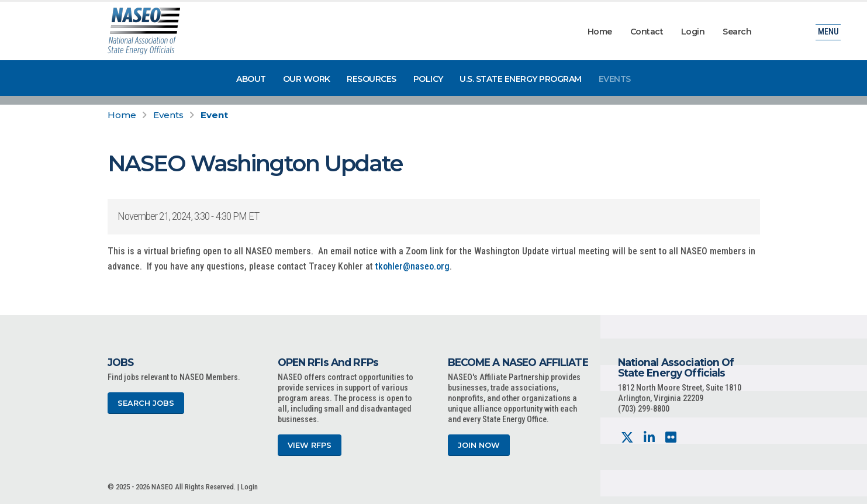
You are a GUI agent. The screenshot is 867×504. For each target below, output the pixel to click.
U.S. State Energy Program (521, 79)
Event (214, 115)
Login (693, 32)
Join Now (479, 445)
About (251, 79)
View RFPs (310, 445)
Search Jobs (146, 403)
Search (737, 32)
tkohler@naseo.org (412, 266)
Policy (428, 79)
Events (615, 79)
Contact (647, 32)
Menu (828, 32)
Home (600, 32)
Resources (372, 79)
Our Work (307, 79)
